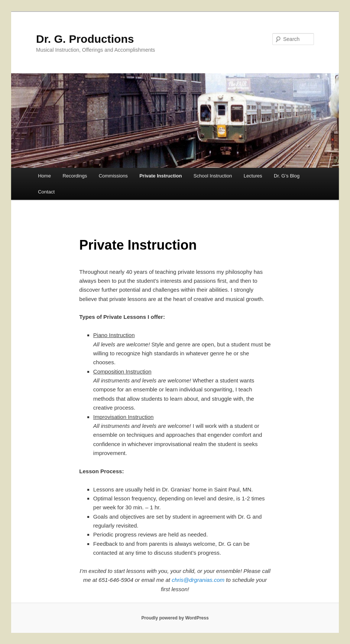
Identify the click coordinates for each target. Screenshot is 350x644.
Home (44, 176)
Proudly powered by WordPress (175, 618)
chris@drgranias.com (198, 580)
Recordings (75, 176)
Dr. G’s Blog (287, 176)
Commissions (113, 176)
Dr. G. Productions (85, 39)
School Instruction (213, 176)
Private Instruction (161, 176)
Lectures (253, 176)
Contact (46, 192)
